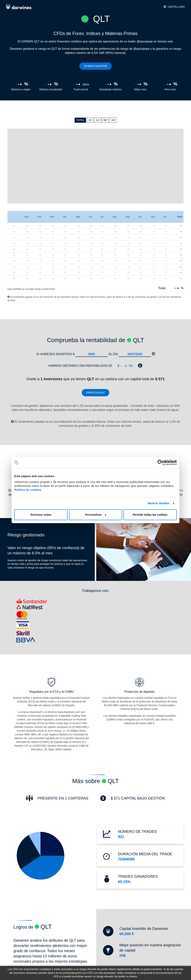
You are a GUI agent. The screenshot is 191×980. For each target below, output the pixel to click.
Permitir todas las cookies (150, 515)
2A (90, 120)
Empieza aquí (95, 393)
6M (105, 120)
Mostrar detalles (159, 503)
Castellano (174, 7)
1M (113, 120)
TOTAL (80, 120)
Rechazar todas (41, 515)
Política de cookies (28, 490)
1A (97, 120)
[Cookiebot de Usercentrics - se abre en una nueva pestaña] (160, 463)
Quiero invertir (95, 66)
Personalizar (96, 515)
